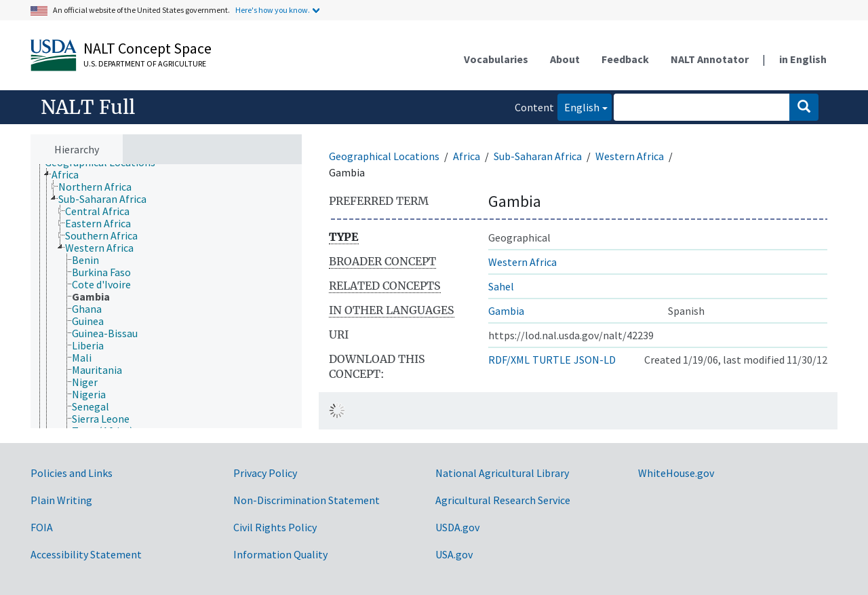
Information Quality (280, 554)
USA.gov (454, 554)
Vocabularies (496, 59)
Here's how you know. (273, 10)
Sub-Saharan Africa (538, 156)
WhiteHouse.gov (676, 473)
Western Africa (630, 156)
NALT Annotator (710, 59)
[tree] (166, 296)
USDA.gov (457, 527)
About (565, 59)
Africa (467, 156)
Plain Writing (61, 500)
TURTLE (552, 360)
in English (803, 59)
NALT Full (88, 107)
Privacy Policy (265, 473)
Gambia (506, 311)
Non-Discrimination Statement (307, 500)
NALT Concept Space (147, 48)
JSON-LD (595, 360)
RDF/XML (509, 360)
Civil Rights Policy (275, 527)
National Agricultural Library (502, 473)
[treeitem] (71, 174)
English (578, 106)
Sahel (501, 286)
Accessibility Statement (86, 554)
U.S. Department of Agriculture (145, 63)
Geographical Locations (384, 156)
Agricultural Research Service (503, 500)
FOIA (42, 527)
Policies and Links (72, 473)
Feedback (625, 59)
